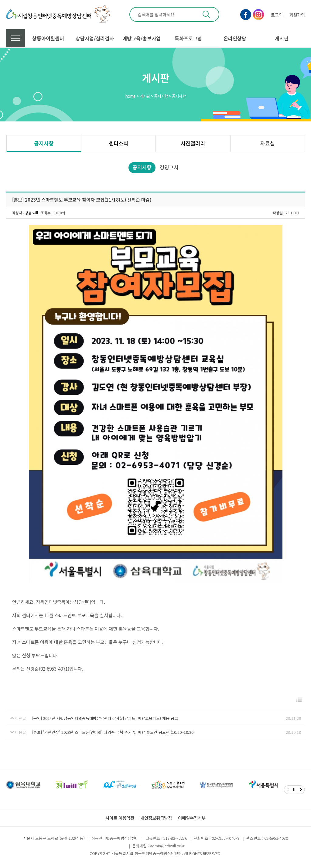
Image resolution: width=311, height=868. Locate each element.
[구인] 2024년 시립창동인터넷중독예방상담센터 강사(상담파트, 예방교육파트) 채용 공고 (105, 718)
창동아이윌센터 (48, 38)
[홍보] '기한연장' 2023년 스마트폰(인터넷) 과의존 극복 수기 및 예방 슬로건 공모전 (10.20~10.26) (113, 732)
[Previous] (288, 790)
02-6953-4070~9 (226, 838)
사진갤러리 (193, 143)
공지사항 (44, 143)
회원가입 (297, 15)
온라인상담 (235, 38)
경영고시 (169, 167)
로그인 (277, 15)
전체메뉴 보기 (15, 38)
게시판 (282, 38)
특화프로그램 (188, 38)
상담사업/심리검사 (95, 38)
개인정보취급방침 (156, 818)
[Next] (301, 790)
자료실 (268, 143)
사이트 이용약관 (120, 818)
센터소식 (118, 143)
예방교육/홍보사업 (142, 38)
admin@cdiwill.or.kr (167, 846)
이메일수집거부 (192, 818)
